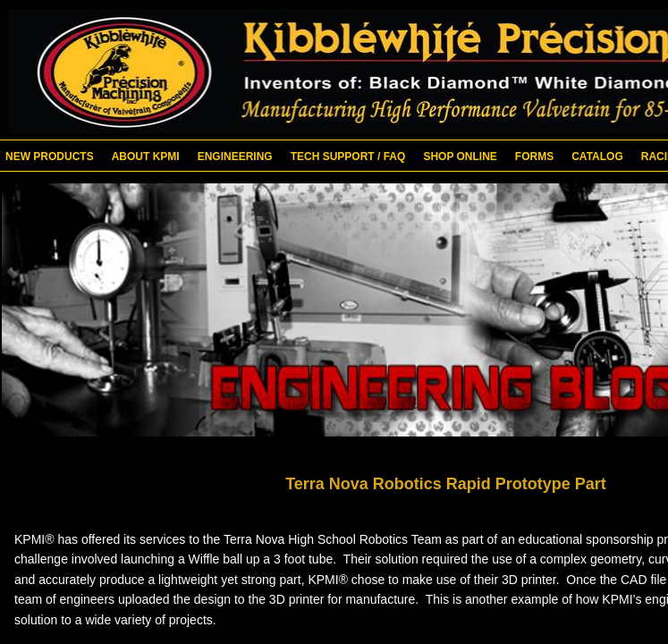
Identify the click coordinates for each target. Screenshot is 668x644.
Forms (534, 157)
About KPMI (146, 157)
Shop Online (460, 157)
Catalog (597, 157)
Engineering (235, 157)
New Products (50, 157)
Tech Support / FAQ (348, 157)
